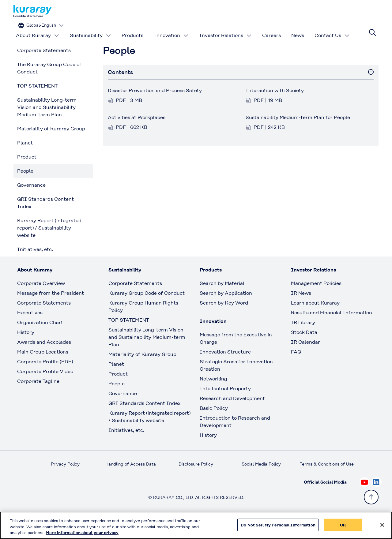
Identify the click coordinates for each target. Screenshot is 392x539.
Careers (271, 29)
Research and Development (232, 417)
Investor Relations (225, 29)
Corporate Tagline (38, 400)
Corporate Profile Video (45, 390)
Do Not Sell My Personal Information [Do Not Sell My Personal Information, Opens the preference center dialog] (278, 525)
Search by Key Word (224, 322)
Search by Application (226, 312)
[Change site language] (351, 11)
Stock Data (304, 351)
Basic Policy (214, 427)
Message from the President (51, 312)
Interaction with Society (275, 109)
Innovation (171, 29)
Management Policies (316, 302)
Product (27, 176)
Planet (25, 161)
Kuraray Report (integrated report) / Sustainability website (49, 247)
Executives (30, 331)
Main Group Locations (43, 371)
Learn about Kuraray (315, 322)
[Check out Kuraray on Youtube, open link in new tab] (364, 501)
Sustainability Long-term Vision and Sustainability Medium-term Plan (47, 126)
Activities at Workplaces (137, 136)
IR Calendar (305, 361)
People (25, 190)
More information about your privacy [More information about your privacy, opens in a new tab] (82, 533)
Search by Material (222, 302)
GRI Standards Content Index (45, 221)
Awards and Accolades (44, 361)
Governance (31, 204)
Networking (213, 397)
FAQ (296, 371)
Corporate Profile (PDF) (45, 380)
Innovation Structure (225, 371)
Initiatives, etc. (35, 268)
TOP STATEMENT (37, 105)
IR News (301, 312)
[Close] (382, 525)
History (26, 351)
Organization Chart (40, 341)
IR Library (303, 341)
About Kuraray (38, 29)
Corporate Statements (44, 69)
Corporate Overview (41, 302)
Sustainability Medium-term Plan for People (298, 136)
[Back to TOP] (371, 497)
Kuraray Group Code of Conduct (147, 312)
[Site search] (372, 29)
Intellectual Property (225, 407)
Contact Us (332, 29)
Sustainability (90, 29)
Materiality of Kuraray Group (51, 147)
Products (132, 29)
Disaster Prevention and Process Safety (155, 109)
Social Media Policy (261, 483)
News (298, 29)
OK (343, 525)
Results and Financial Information (332, 331)
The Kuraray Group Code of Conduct (49, 87)
